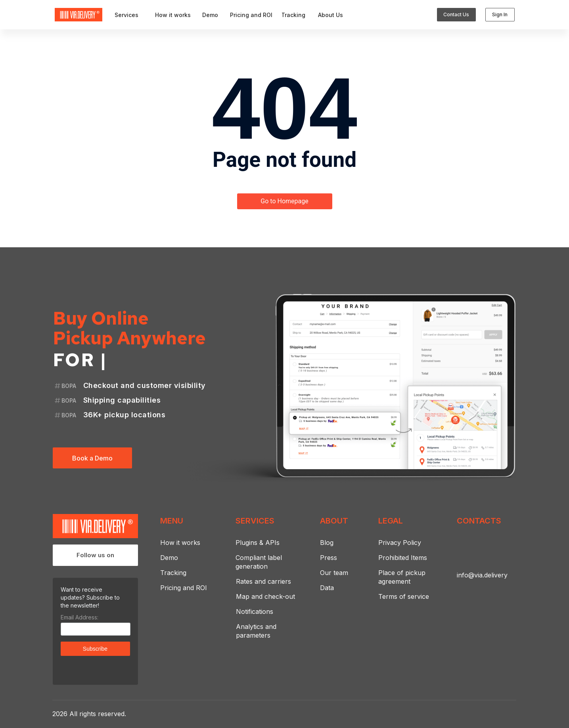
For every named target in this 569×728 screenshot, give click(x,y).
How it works (180, 543)
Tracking (173, 573)
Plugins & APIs (258, 543)
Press (329, 558)
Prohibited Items (403, 558)
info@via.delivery (482, 575)
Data (327, 588)
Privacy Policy (400, 543)
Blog (327, 543)
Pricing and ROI (184, 588)
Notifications (255, 611)
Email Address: (80, 617)
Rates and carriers (263, 581)
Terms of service (404, 596)
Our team (334, 573)
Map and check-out (265, 596)
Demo (169, 558)
